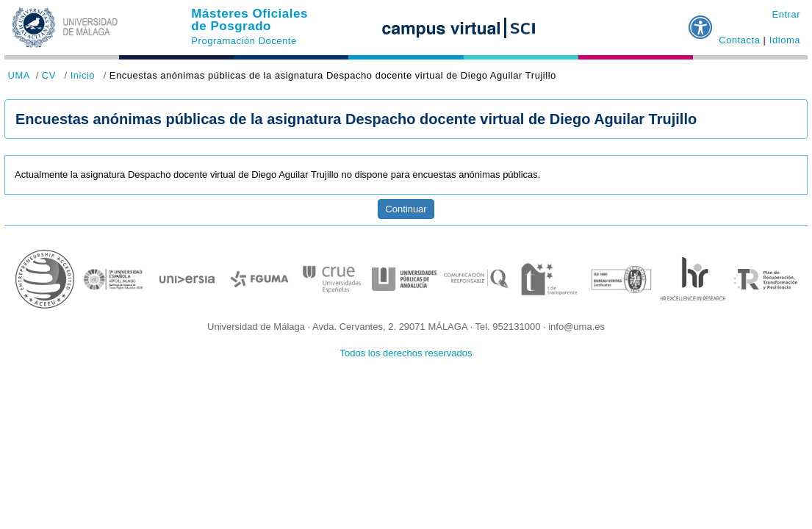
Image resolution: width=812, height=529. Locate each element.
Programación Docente (244, 41)
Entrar (786, 14)
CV (49, 75)
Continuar (406, 209)
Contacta (739, 40)
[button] (701, 21)
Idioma (785, 40)
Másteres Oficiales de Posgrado (249, 20)
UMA (19, 75)
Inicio (83, 75)
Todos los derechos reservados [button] (406, 353)
